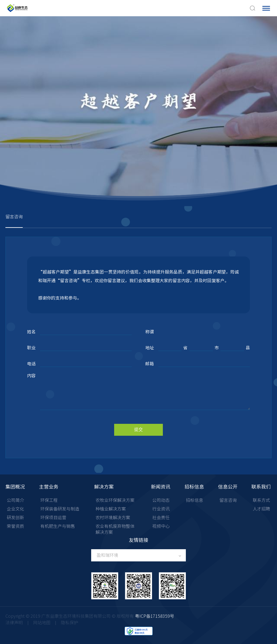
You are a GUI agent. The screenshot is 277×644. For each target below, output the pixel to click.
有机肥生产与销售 (58, 526)
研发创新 (15, 518)
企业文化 (15, 509)
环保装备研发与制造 (60, 509)
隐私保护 (70, 623)
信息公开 (228, 487)
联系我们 (261, 487)
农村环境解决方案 (113, 518)
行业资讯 (161, 509)
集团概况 (15, 487)
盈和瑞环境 (107, 555)
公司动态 (161, 500)
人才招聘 (261, 509)
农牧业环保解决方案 (115, 500)
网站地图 (42, 623)
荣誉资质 (15, 526)
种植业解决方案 (111, 509)
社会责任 (161, 518)
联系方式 (261, 500)
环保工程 (49, 500)
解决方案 (104, 487)
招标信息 (194, 487)
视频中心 (161, 526)
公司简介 (15, 500)
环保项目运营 (53, 518)
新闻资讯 (161, 487)
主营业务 (49, 487)
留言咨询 (14, 217)
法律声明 (14, 623)
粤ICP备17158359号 (155, 616)
